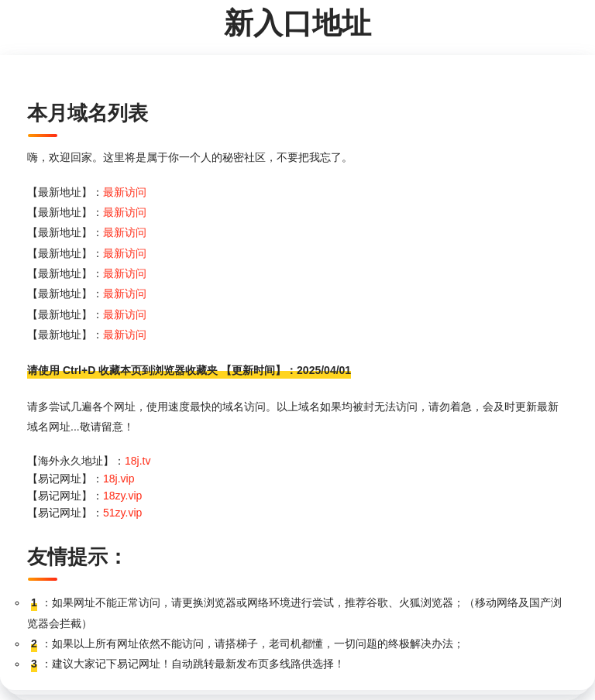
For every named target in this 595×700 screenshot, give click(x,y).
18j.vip (119, 479)
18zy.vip (122, 496)
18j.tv (138, 461)
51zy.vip (122, 513)
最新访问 (125, 192)
